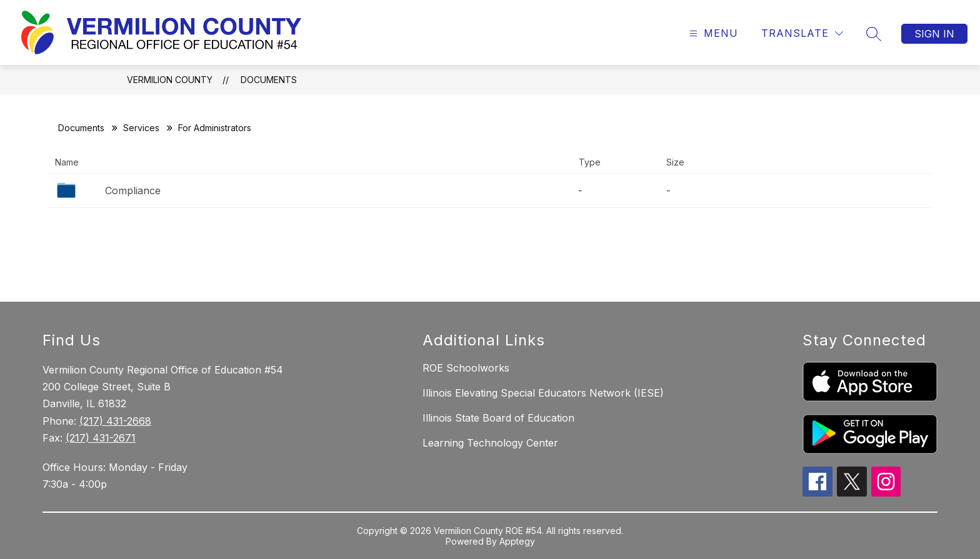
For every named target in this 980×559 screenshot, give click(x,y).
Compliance (133, 190)
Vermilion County (170, 80)
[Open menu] (712, 33)
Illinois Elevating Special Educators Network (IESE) (543, 393)
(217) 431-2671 (101, 438)
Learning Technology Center (490, 443)
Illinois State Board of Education (498, 418)
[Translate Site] (802, 33)
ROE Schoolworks (466, 368)
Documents (269, 80)
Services (141, 128)
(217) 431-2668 (115, 421)
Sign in (934, 34)
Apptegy (517, 541)
